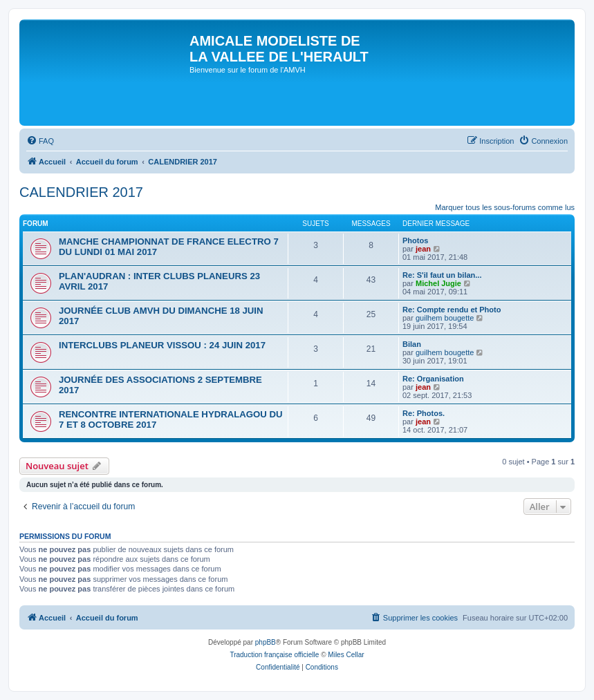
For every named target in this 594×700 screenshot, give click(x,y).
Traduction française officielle (274, 655)
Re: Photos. (424, 413)
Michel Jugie (438, 283)
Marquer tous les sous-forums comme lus (505, 207)
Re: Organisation (433, 379)
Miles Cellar (346, 655)
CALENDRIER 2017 (81, 192)
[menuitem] (40, 141)
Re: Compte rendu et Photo (452, 310)
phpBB (266, 642)
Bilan (412, 344)
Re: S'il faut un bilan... (442, 275)
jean (423, 249)
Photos (415, 240)
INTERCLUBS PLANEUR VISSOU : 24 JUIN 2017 (162, 345)
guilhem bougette (445, 318)
